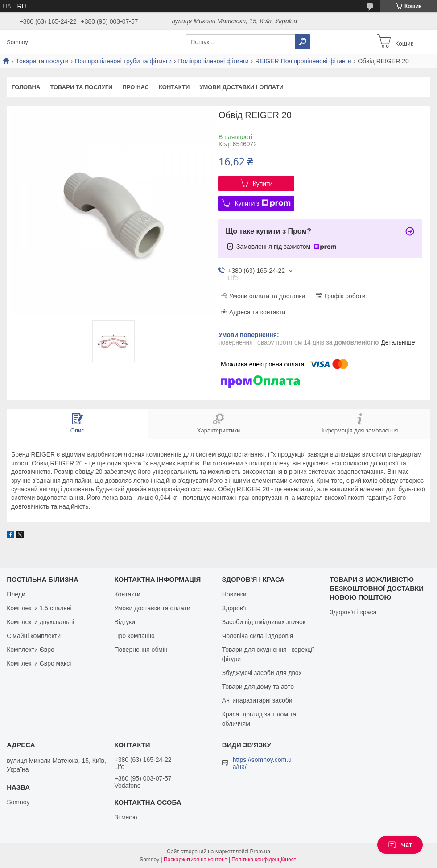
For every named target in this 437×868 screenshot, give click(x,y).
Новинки (234, 594)
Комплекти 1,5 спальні (39, 608)
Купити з (262, 203)
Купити (263, 184)
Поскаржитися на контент (195, 860)
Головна (26, 87)
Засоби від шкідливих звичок (264, 622)
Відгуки (125, 622)
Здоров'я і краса (353, 612)
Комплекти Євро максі (39, 663)
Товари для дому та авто (258, 687)
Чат (400, 845)
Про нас (135, 87)
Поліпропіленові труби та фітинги (123, 61)
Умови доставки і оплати (241, 87)
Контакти (174, 87)
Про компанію (134, 636)
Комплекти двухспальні (40, 622)
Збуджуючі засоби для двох (262, 673)
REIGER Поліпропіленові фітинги (303, 61)
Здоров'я (235, 608)
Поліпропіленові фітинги (213, 61)
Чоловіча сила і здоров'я (258, 636)
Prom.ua (260, 852)
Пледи (16, 594)
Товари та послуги (42, 61)
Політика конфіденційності (264, 860)
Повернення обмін (141, 650)
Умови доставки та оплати (152, 608)
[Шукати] (303, 42)
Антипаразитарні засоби (257, 700)
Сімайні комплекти (34, 636)
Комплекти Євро (31, 650)
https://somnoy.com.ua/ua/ (262, 763)
